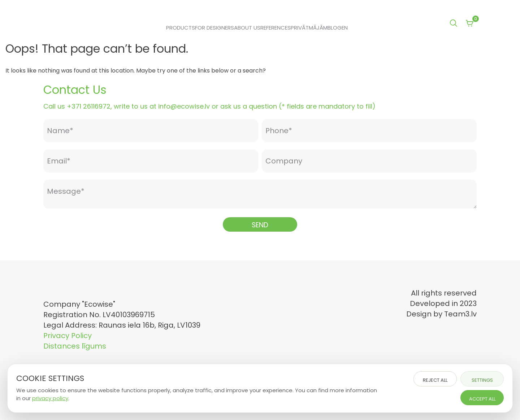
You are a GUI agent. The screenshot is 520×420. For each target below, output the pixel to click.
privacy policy (50, 398)
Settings (482, 380)
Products (181, 28)
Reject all (435, 380)
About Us (247, 28)
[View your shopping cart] (469, 24)
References (276, 28)
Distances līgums (75, 346)
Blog (335, 28)
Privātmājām (309, 28)
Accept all (482, 399)
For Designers (214, 28)
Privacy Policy (68, 336)
